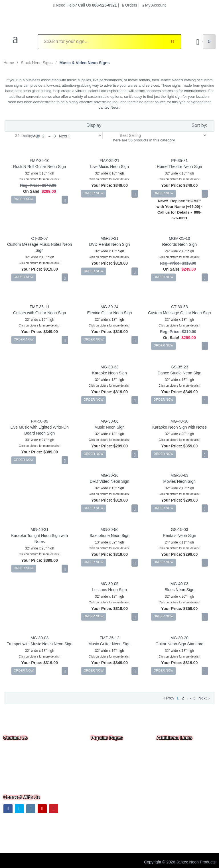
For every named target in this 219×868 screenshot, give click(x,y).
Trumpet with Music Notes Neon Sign (39, 644)
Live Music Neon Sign (109, 167)
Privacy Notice (170, 773)
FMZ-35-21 (109, 161)
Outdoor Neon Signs (109, 781)
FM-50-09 (39, 421)
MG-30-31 (109, 238)
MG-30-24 (109, 307)
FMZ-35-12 (109, 638)
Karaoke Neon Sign (109, 373)
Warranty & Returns (174, 789)
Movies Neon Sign (180, 481)
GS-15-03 (180, 530)
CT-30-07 (39, 238)
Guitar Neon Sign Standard (179, 644)
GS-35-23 (180, 367)
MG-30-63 (180, 475)
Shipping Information (175, 781)
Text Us (11, 782)
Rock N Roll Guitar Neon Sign (39, 167)
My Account (154, 5)
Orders (129, 5)
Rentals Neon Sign (180, 536)
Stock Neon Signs (37, 63)
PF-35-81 (179, 161)
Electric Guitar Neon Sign (109, 313)
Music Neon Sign (109, 427)
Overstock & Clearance (111, 749)
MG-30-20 (180, 638)
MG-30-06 (109, 421)
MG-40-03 (180, 584)
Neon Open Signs (107, 757)
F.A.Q (96, 789)
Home (9, 63)
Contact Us (167, 757)
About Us (165, 765)
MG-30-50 (109, 530)
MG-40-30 (180, 421)
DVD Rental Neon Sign (109, 244)
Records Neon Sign (180, 244)
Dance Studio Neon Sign (180, 373)
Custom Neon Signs (109, 765)
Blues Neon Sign (179, 590)
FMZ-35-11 (39, 307)
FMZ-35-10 (39, 161)
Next (64, 136)
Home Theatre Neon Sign (180, 167)
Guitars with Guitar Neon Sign (39, 313)
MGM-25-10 (180, 238)
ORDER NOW (24, 199)
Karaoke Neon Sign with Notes (180, 427)
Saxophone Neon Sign (109, 536)
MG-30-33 (109, 367)
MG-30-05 (109, 584)
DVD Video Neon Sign (109, 481)
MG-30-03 (39, 638)
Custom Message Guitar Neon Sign (179, 313)
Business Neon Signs (110, 773)
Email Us (15, 767)
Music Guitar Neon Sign (109, 644)
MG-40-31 (39, 530)
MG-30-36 (109, 475)
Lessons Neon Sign (109, 590)
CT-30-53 (179, 307)
